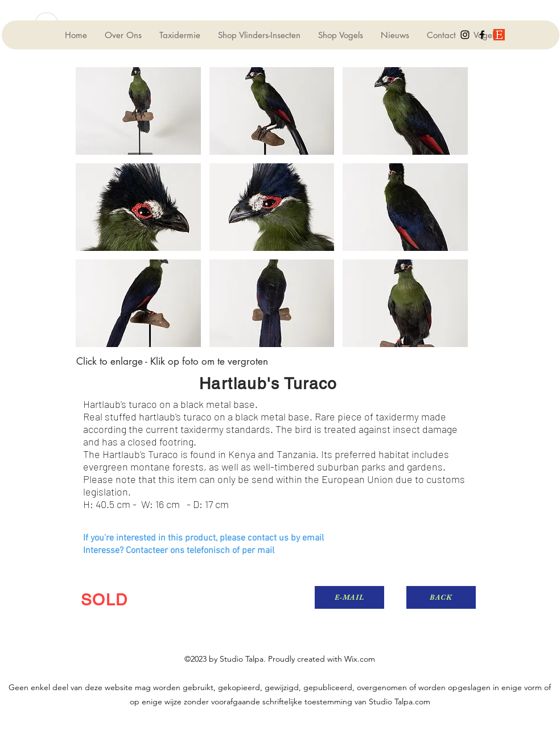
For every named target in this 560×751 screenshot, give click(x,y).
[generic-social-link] (499, 35)
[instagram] (465, 35)
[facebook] (482, 35)
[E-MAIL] (349, 597)
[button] (138, 111)
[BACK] (441, 597)
